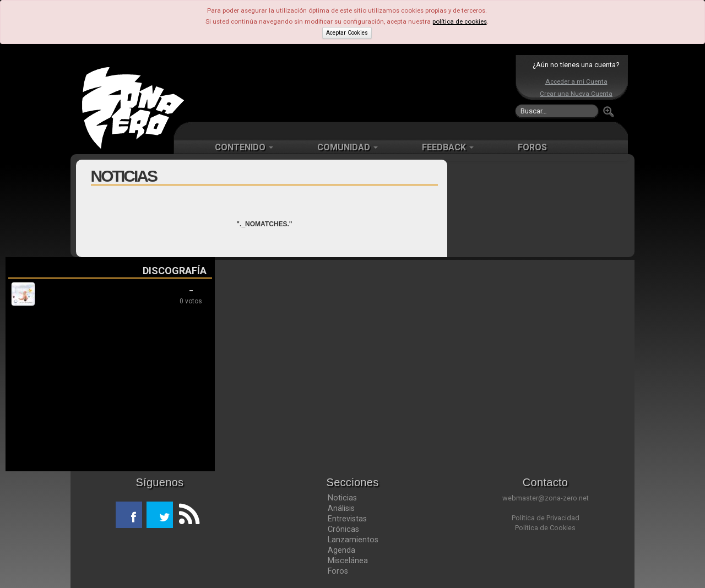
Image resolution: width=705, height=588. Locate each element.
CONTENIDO (244, 147)
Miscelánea (348, 560)
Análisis (341, 508)
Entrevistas (347, 519)
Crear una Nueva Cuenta (576, 94)
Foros (338, 571)
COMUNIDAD (348, 147)
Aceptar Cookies (347, 33)
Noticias (342, 498)
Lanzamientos (353, 540)
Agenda (341, 550)
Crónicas (343, 529)
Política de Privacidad (546, 518)
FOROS (532, 147)
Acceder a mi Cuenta (576, 81)
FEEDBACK (448, 147)
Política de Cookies (545, 528)
